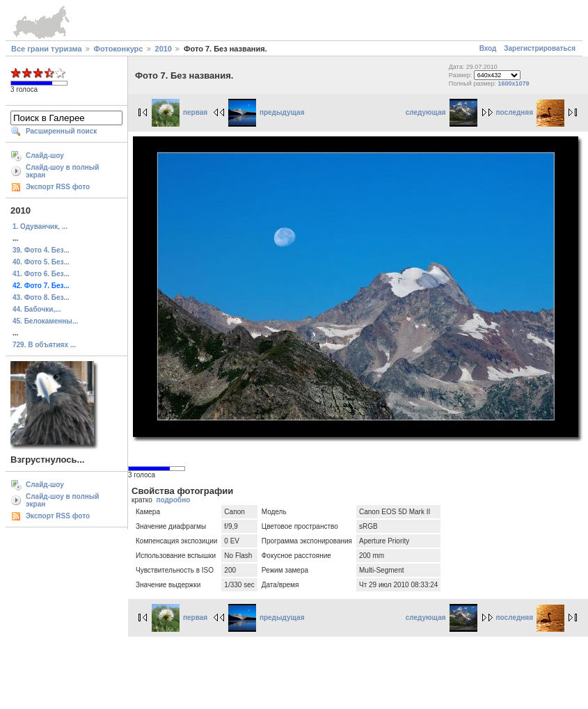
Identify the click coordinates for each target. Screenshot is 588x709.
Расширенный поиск (61, 131)
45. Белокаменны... (45, 321)
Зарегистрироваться (540, 48)
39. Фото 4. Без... (41, 250)
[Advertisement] (294, 671)
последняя (530, 112)
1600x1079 (513, 83)
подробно (173, 500)
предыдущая (267, 112)
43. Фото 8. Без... (41, 297)
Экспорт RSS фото (58, 187)
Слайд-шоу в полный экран (63, 171)
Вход (488, 48)
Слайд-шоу (45, 156)
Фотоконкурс (119, 49)
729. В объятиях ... (44, 345)
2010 (164, 49)
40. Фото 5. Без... (41, 262)
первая (180, 112)
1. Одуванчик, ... (40, 226)
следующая (442, 112)
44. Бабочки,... (37, 309)
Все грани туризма (47, 49)
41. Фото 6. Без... (41, 274)
